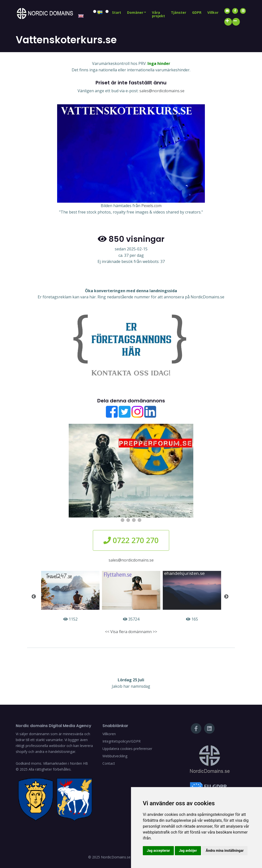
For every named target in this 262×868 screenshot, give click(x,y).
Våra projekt (158, 14)
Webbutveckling (115, 756)
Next (226, 597)
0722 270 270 (131, 540)
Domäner (135, 12)
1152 (70, 596)
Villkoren (109, 734)
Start (117, 12)
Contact (109, 763)
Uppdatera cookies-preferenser (127, 749)
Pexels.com (151, 206)
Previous (34, 597)
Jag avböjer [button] (188, 851)
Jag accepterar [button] (158, 851)
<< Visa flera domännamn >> (131, 632)
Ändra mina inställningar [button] (225, 851)
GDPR (197, 12)
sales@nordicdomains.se (162, 91)
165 (192, 596)
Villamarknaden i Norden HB (65, 763)
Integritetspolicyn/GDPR (122, 741)
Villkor (213, 12)
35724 (131, 596)
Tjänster (179, 12)
